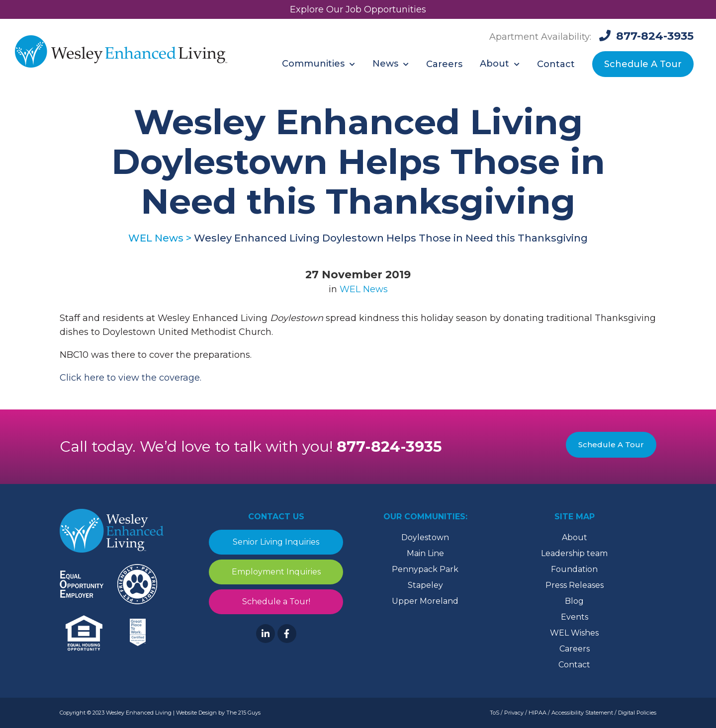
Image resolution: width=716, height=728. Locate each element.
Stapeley (425, 585)
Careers (575, 649)
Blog (574, 601)
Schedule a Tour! (276, 602)
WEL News (364, 289)
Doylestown (425, 537)
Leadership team (574, 553)
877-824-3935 (389, 446)
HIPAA (537, 713)
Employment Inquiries (276, 572)
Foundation (574, 569)
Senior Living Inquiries (276, 542)
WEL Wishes (574, 633)
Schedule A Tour (611, 445)
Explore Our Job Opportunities (358, 9)
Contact (574, 665)
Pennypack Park (425, 569)
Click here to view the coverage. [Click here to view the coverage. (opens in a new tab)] (131, 378)
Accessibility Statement (582, 713)
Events (575, 617)
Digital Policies (637, 713)
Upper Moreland (425, 601)
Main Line (425, 553)
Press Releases (575, 585)
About (575, 537)
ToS (494, 713)
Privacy (514, 713)
